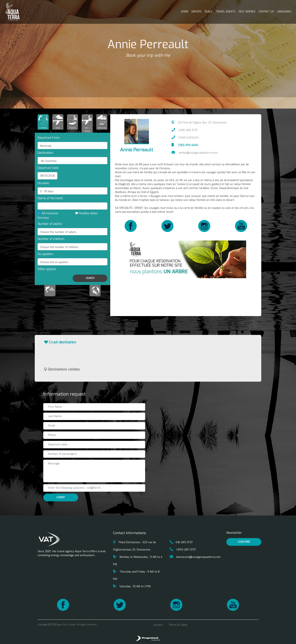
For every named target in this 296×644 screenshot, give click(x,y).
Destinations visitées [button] (62, 369)
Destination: (45, 153)
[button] (47, 269)
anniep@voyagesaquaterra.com (195, 153)
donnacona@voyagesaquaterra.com (195, 557)
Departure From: (49, 138)
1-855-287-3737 (183, 550)
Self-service (247, 12)
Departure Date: (48, 168)
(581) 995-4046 (185, 145)
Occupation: (45, 254)
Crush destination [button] (60, 342)
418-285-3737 (181, 542)
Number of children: (51, 239)
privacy (158, 625)
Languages (284, 12)
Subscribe (244, 542)
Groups (197, 12)
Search (90, 278)
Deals (209, 12)
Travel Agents (225, 12)
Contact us (266, 12)
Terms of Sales (178, 625)
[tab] (43, 122)
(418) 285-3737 (185, 130)
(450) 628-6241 (185, 138)
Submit (61, 497)
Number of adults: (50, 224)
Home (185, 12)
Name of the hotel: (50, 198)
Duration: (44, 183)
